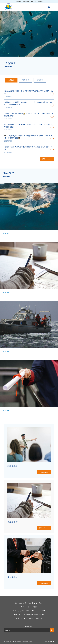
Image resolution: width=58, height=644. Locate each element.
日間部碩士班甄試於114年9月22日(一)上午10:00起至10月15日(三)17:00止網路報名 (28, 103)
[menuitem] (19, 2)
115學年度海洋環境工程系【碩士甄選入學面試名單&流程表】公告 (29, 92)
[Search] (48, 7)
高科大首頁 (26, 2)
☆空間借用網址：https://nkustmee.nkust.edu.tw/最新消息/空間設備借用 (29, 126)
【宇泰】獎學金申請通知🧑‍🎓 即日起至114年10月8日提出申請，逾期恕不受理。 (29, 115)
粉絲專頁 (33, 2)
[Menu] (53, 7)
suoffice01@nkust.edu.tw (31, 618)
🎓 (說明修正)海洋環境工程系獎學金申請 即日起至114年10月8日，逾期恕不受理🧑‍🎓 (28, 137)
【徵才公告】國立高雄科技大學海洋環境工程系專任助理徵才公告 (28, 148)
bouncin (51, 641)
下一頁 (56, 32)
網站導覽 (40, 2)
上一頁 (2, 32)
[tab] (11, 80)
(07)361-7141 (23, 611)
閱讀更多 (52, 94)
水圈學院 (19, 2)
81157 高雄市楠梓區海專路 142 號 (31, 614)
